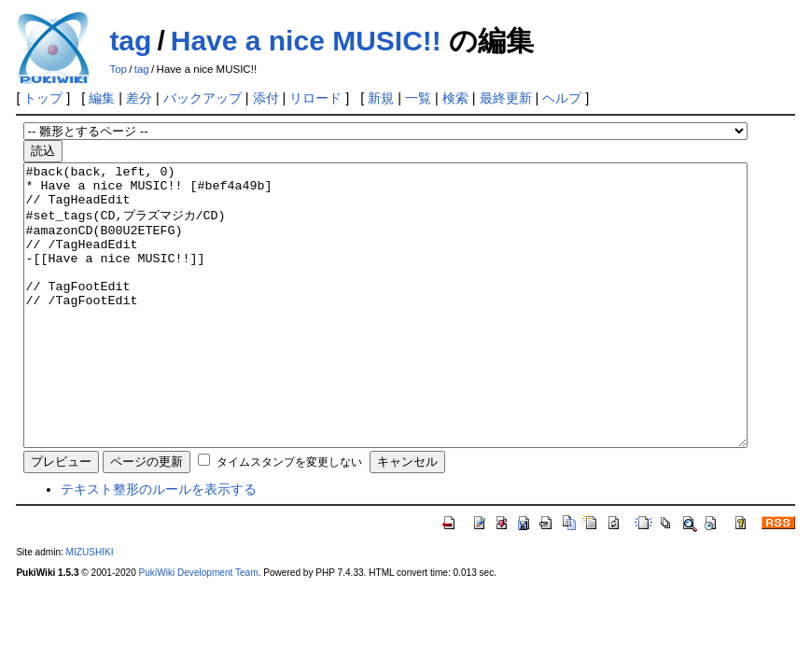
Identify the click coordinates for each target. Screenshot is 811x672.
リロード (315, 98)
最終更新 (506, 98)
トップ (43, 98)
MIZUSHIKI (90, 608)
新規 (381, 98)
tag (130, 41)
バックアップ (203, 98)
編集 (102, 98)
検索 (455, 98)
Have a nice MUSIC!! (306, 41)
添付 (266, 98)
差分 (139, 98)
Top (118, 69)
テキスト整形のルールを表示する (159, 545)
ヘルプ (562, 98)
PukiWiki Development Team (199, 629)
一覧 (418, 98)
